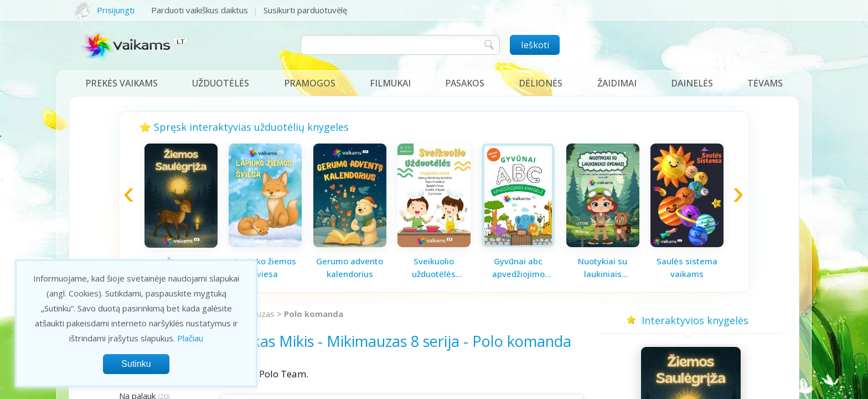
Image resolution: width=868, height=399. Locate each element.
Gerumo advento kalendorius (350, 267)
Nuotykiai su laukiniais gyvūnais (603, 268)
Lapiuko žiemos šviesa (265, 267)
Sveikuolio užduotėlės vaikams (434, 268)
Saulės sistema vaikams (687, 267)
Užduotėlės (221, 83)
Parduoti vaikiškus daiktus (200, 10)
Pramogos (310, 83)
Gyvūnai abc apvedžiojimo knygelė (518, 268)
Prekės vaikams (122, 83)
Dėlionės (541, 83)
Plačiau (190, 338)
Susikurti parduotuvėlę (305, 10)
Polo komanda (314, 314)
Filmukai (390, 83)
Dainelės (692, 83)
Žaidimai (617, 83)
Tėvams (765, 83)
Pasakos (465, 83)
